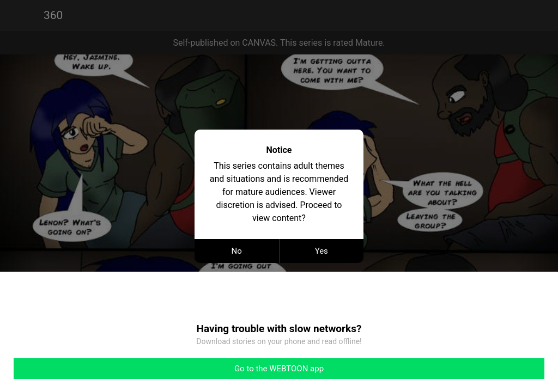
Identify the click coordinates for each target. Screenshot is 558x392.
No (237, 251)
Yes (322, 251)
